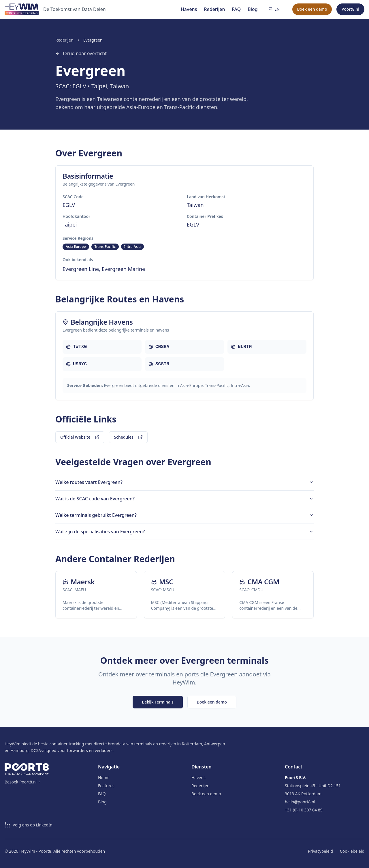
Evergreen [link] (93, 40)
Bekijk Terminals (158, 702)
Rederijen (214, 9)
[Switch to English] (274, 9)
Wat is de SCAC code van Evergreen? (184, 499)
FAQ (236, 9)
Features (106, 786)
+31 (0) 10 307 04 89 (304, 810)
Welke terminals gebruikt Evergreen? (184, 515)
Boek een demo (312, 9)
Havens (189, 9)
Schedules (128, 437)
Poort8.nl (350, 9)
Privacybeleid (320, 851)
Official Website (80, 437)
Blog (253, 9)
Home (104, 778)
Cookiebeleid (352, 851)
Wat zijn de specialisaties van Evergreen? (184, 532)
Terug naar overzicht (81, 53)
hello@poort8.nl (300, 802)
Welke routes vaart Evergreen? (184, 482)
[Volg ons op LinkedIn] (29, 825)
